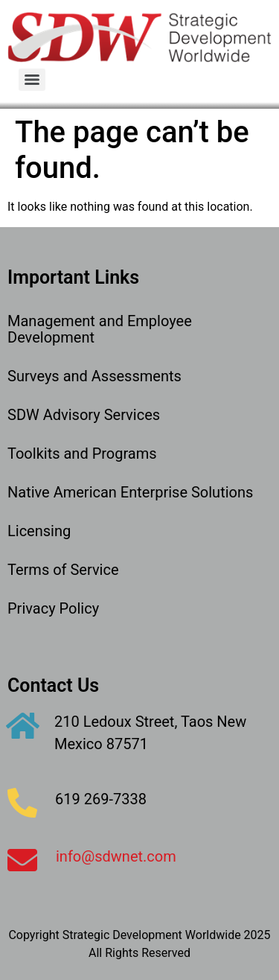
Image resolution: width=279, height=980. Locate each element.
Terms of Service (63, 570)
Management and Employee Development (100, 329)
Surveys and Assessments (94, 376)
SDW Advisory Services (84, 415)
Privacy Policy (53, 608)
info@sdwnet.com (116, 856)
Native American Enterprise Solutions (130, 492)
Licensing (39, 531)
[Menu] (32, 80)
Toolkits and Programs (82, 454)
